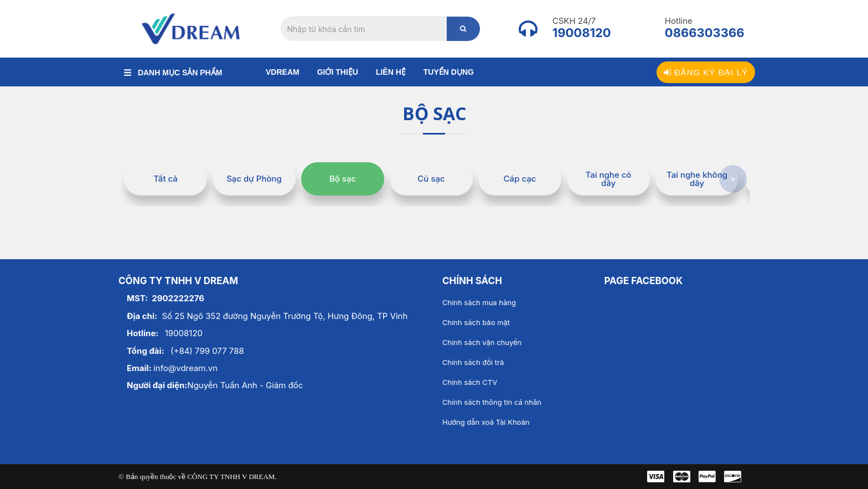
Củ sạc (431, 179)
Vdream (283, 72)
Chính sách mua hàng (479, 302)
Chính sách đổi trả (473, 362)
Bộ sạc (343, 179)
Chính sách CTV (470, 382)
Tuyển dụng (449, 72)
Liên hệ (391, 72)
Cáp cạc (520, 179)
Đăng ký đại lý (706, 72)
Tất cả (166, 179)
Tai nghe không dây (697, 179)
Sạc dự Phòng (254, 179)
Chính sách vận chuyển (482, 342)
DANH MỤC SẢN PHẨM (173, 73)
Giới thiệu (338, 72)
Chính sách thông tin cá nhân (492, 402)
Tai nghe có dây (609, 179)
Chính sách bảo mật (476, 322)
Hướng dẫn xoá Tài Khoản (486, 422)
